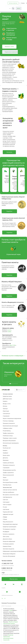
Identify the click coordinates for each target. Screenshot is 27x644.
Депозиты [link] (5, 458)
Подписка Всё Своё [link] (8, 512)
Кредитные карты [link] (7, 396)
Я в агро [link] (5, 507)
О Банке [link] (5, 519)
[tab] (13, 356)
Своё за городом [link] (7, 505)
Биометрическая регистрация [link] (10, 426)
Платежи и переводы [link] (8, 421)
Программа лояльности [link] (9, 423)
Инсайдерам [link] (6, 532)
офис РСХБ (12, 345)
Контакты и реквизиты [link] (9, 534)
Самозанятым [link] (6, 414)
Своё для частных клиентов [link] (10, 490)
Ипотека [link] (5, 406)
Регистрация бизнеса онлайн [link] (10, 482)
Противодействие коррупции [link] (10, 524)
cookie (11, 610)
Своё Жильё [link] (6, 509)
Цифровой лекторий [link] (8, 514)
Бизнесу (5, 446)
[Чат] (13, 8)
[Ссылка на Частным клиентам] (13, 3)
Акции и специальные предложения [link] (12, 418)
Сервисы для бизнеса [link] (8, 463)
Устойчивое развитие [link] (8, 544)
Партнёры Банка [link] (7, 485)
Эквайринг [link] (6, 453)
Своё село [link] (5, 500)
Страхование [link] (6, 416)
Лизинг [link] (5, 477)
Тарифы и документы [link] (8, 433)
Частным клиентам (8, 394)
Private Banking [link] (7, 431)
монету (9, 330)
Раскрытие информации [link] (9, 541)
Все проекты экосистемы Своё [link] (11, 495)
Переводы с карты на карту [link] (10, 438)
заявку (9, 332)
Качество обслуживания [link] (9, 556)
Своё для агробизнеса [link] (8, 492)
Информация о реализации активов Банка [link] (14, 551)
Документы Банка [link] (7, 539)
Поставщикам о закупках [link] (9, 529)
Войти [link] (19, 8)
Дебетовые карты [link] (7, 399)
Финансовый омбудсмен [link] (9, 554)
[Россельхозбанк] (7, 390)
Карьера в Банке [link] (7, 546)
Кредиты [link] (5, 401)
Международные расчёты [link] (9, 470)
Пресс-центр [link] (6, 537)
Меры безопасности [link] (8, 522)
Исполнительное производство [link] (11, 443)
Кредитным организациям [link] (10, 527)
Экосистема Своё (7, 487)
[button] (20, 3)
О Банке (5, 517)
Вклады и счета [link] (7, 404)
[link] (9, 47)
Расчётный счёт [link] (7, 448)
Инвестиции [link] (6, 411)
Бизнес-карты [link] (6, 455)
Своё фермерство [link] (7, 497)
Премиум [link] (5, 409)
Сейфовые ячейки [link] (8, 428)
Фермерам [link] (6, 460)
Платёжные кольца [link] (8, 436)
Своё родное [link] (6, 502)
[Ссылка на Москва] (23, 3)
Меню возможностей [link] (8, 475)
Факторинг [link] (6, 480)
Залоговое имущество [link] (8, 549)
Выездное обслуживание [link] (9, 441)
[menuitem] (13, 3)
